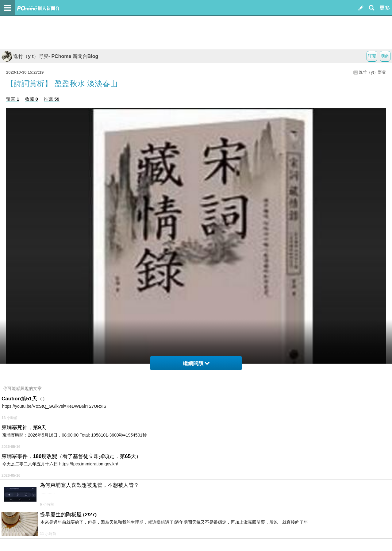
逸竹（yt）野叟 (372, 72)
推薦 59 (52, 99)
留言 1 (13, 99)
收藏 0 (31, 99)
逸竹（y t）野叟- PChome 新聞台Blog (50, 56)
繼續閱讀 (196, 363)
